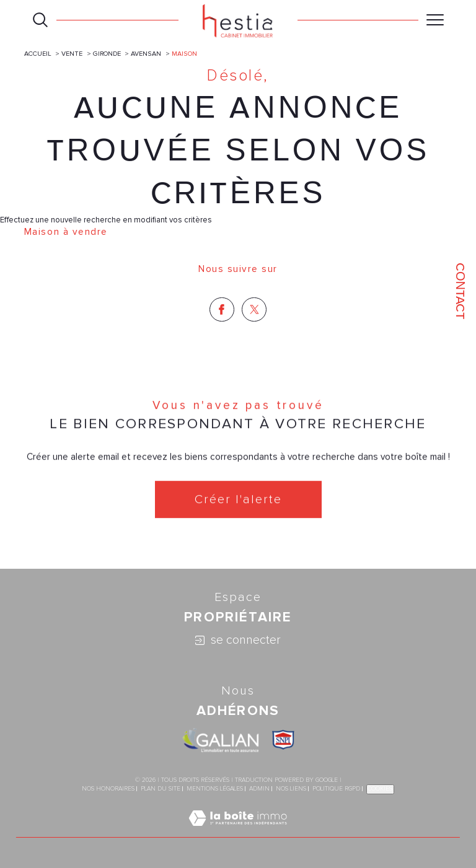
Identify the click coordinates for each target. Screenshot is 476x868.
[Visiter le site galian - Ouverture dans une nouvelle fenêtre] (221, 740)
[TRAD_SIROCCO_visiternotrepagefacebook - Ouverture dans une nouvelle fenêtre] (222, 310)
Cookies (380, 789)
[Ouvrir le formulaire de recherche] (40, 20)
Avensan (146, 54)
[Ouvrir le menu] (435, 20)
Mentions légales (215, 789)
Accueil (38, 54)
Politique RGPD (336, 789)
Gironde (107, 54)
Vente (72, 54)
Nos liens (291, 789)
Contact (461, 291)
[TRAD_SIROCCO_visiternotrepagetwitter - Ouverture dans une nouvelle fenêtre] (254, 310)
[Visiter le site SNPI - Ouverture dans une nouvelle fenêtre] (283, 740)
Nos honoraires (108, 789)
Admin (259, 789)
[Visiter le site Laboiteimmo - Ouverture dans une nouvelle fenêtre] (238, 831)
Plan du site (161, 789)
